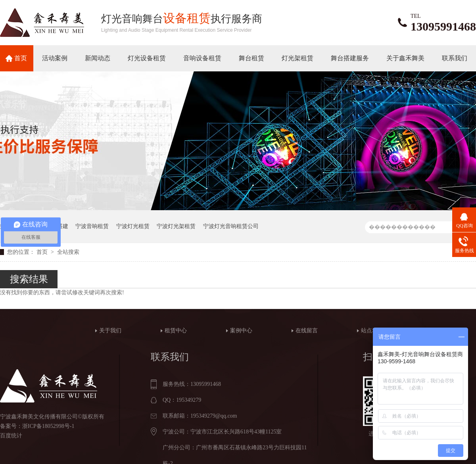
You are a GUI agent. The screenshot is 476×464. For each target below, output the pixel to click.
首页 (21, 58)
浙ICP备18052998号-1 (48, 426)
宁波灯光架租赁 (176, 226)
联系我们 (455, 58)
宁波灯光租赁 (133, 226)
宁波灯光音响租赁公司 (231, 226)
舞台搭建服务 (350, 58)
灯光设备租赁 (147, 58)
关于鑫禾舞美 (405, 58)
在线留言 (307, 331)
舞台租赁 (251, 58)
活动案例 (55, 58)
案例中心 (241, 331)
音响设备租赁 (202, 58)
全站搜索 (68, 252)
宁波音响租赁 (92, 226)
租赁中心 (176, 331)
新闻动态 (98, 58)
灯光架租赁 (297, 58)
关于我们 (110, 331)
